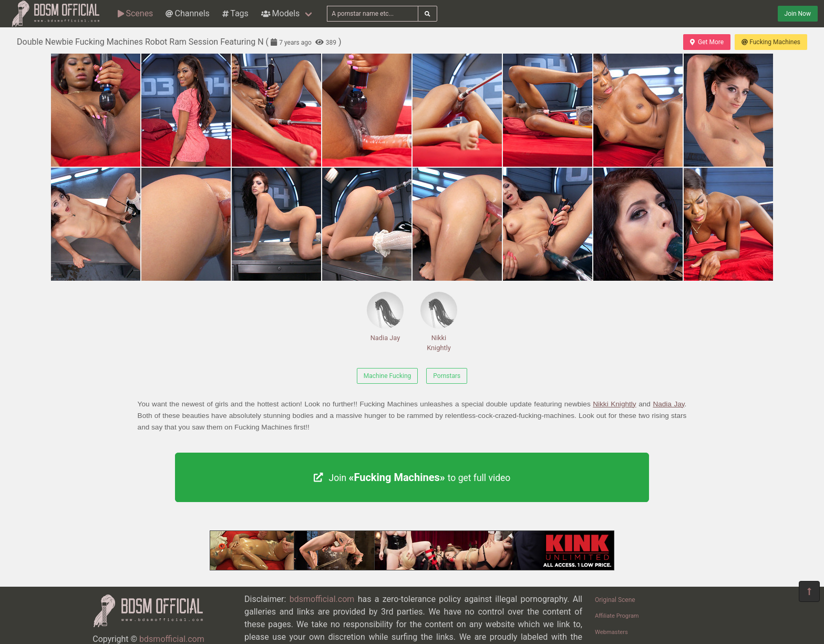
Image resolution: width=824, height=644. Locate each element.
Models (280, 13)
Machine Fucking (388, 376)
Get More (707, 42)
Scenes (135, 13)
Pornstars (447, 376)
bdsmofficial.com (172, 639)
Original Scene (615, 600)
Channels (187, 13)
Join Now (798, 14)
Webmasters (611, 632)
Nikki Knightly (439, 322)
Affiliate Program (617, 616)
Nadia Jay (385, 317)
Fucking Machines (771, 42)
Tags (235, 13)
